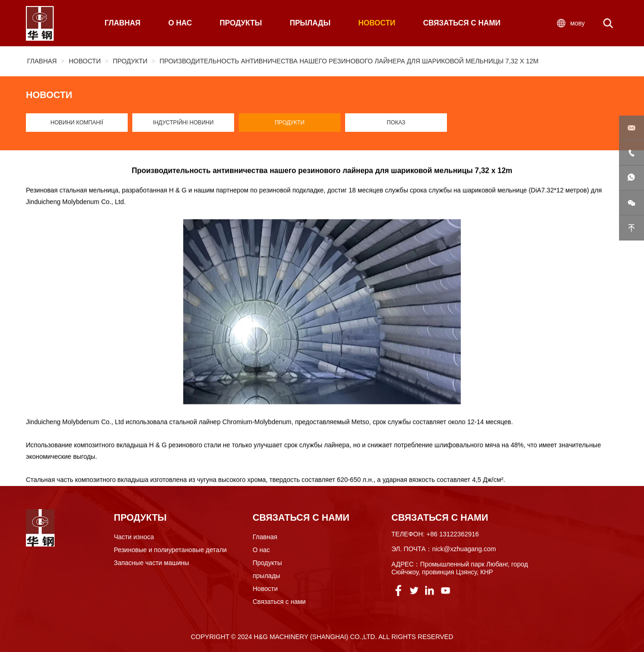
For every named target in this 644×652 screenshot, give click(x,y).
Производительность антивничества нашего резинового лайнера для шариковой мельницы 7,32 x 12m (349, 62)
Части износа (134, 537)
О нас (261, 550)
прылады (266, 576)
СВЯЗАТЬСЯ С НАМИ (461, 24)
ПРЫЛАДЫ (310, 24)
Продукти (130, 62)
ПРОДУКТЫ (241, 24)
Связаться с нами (279, 602)
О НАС (180, 24)
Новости (85, 62)
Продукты (267, 563)
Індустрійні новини (183, 125)
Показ (396, 125)
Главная (42, 62)
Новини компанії (77, 125)
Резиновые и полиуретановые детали (170, 550)
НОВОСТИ (377, 24)
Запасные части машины (152, 563)
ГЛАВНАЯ (123, 24)
